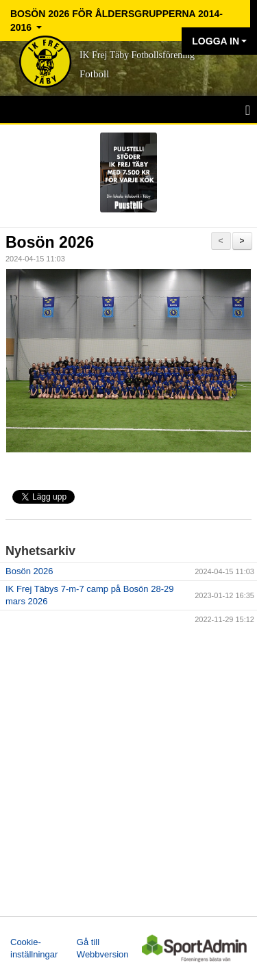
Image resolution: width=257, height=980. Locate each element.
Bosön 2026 (50, 242)
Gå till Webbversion (103, 948)
